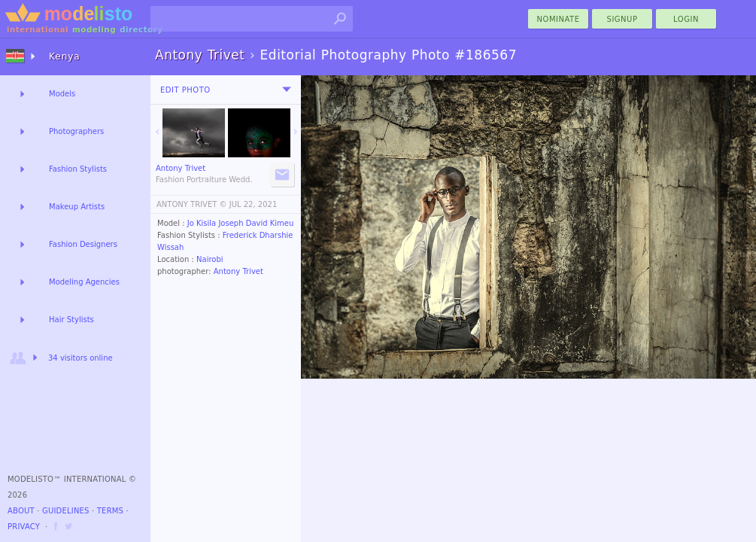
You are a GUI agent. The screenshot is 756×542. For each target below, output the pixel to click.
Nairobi (210, 259)
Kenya (65, 56)
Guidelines (66, 511)
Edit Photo (185, 90)
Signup (622, 19)
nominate (559, 19)
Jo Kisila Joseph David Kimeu (241, 223)
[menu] (287, 90)
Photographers (76, 131)
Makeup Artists (77, 207)
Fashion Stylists (78, 169)
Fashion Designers (83, 244)
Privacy (24, 527)
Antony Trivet (238, 271)
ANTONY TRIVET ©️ (192, 204)
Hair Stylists (71, 320)
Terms (110, 511)
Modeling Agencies (84, 282)
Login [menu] (686, 19)
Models (62, 94)
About (21, 511)
